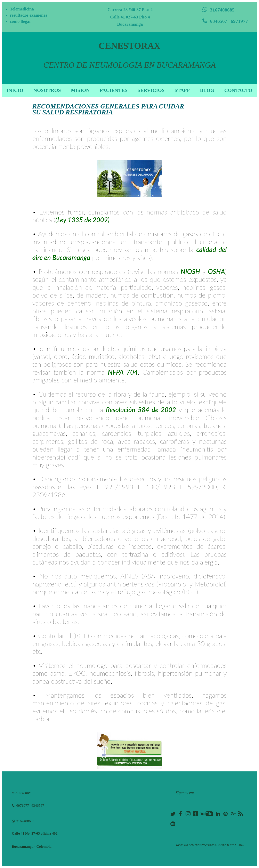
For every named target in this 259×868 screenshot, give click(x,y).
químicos (169, 364)
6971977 (20, 805)
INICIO (15, 90)
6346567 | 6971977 (225, 21)
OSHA (217, 271)
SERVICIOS (151, 90)
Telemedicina (22, 9)
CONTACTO (238, 90)
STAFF (182, 90)
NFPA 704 (123, 372)
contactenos (21, 793)
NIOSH (190, 271)
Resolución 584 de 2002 (141, 410)
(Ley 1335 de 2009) (82, 220)
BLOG (207, 90)
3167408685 (218, 10)
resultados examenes (29, 15)
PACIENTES (114, 90)
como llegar (20, 21)
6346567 (38, 805)
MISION (80, 90)
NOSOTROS (47, 90)
